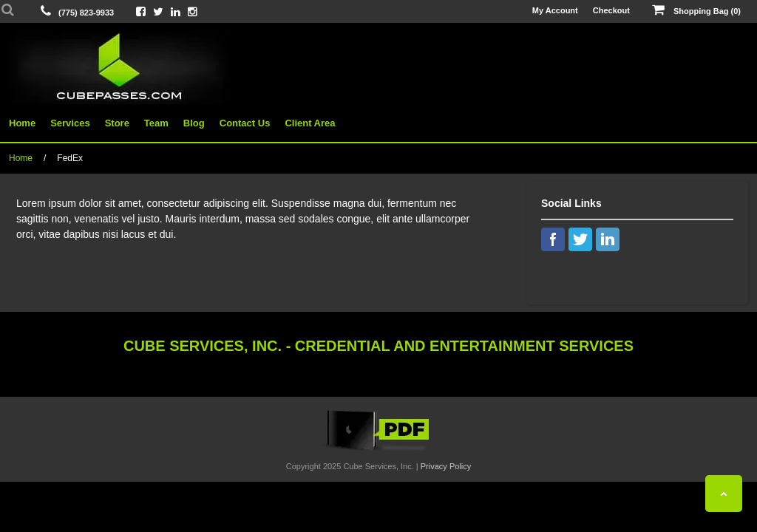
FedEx (70, 158)
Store (117, 123)
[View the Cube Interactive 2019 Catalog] (378, 451)
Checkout (611, 10)
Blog (194, 123)
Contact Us (245, 123)
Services (70, 123)
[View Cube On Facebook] (141, 11)
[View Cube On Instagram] (193, 11)
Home (22, 123)
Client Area (310, 123)
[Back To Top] (724, 494)
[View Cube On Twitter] (158, 11)
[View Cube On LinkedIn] (176, 11)
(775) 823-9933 (86, 13)
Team (156, 123)
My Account (555, 10)
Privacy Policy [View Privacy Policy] (446, 466)
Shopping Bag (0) (696, 10)
